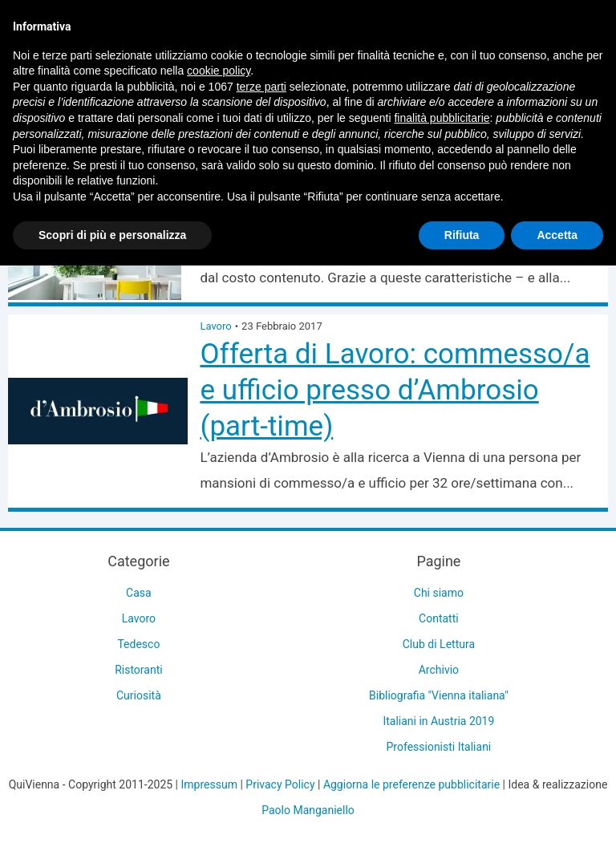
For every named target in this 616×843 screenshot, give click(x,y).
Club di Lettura (439, 644)
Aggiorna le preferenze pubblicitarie (411, 784)
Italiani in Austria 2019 (438, 721)
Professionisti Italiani (439, 747)
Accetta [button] (557, 235)
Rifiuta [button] (462, 235)
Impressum (209, 784)
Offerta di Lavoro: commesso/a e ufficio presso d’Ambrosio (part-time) (395, 390)
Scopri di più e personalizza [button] (112, 235)
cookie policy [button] (219, 71)
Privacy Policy (280, 784)
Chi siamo (439, 593)
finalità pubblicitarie (442, 118)
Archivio (439, 670)
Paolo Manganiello (308, 810)
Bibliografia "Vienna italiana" (439, 695)
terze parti (261, 87)
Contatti (439, 618)
